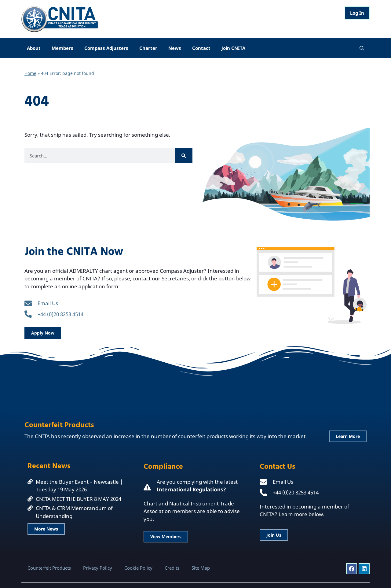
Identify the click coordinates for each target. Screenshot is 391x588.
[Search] (184, 156)
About (34, 48)
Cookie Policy (138, 568)
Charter (148, 48)
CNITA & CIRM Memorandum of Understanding (74, 512)
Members (62, 48)
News (175, 48)
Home (30, 73)
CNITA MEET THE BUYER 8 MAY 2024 (79, 499)
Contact (201, 48)
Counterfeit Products (49, 568)
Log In (357, 13)
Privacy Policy (98, 568)
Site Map (201, 568)
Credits (172, 568)
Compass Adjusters (106, 48)
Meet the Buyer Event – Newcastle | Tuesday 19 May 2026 (79, 486)
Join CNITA (233, 48)
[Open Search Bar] (362, 48)
